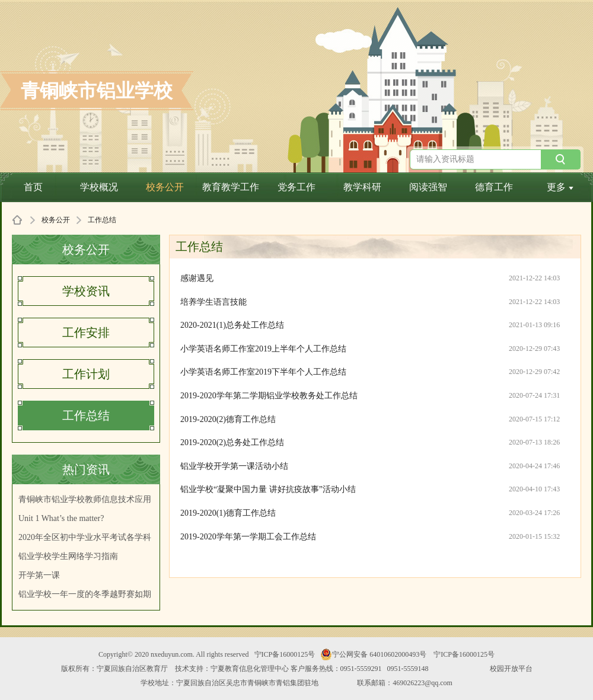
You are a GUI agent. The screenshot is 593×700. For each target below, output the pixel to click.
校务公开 (165, 187)
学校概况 (99, 187)
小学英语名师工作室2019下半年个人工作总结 (263, 372)
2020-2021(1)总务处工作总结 (232, 325)
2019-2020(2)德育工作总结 (228, 419)
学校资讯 (86, 291)
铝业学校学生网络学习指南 (68, 556)
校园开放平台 (511, 669)
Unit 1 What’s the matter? (61, 518)
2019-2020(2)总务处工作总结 (232, 442)
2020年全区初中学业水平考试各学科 (85, 537)
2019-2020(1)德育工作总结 (228, 513)
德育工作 (494, 187)
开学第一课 (39, 575)
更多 (560, 187)
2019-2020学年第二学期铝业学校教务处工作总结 (269, 396)
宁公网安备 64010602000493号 (373, 654)
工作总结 (86, 415)
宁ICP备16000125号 (285, 654)
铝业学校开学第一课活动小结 (234, 466)
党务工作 (296, 187)
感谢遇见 (197, 278)
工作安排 (86, 333)
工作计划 (86, 374)
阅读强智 (428, 187)
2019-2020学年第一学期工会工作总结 (248, 537)
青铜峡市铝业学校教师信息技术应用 (85, 499)
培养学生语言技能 (213, 302)
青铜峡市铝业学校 (97, 91)
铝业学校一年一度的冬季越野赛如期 (85, 594)
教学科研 (362, 187)
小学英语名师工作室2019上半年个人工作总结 (263, 349)
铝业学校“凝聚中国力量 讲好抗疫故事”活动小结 (268, 489)
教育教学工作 (231, 187)
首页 (33, 187)
